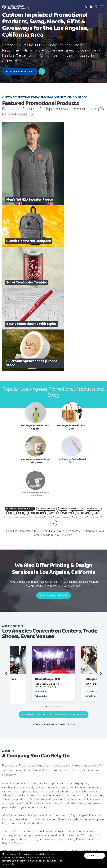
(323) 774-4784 (42, 528)
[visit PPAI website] (15, 717)
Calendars (67, 347)
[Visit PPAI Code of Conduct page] (73, 717)
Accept (95, 856)
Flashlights (95, 352)
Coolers (37, 352)
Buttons (53, 347)
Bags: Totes (77, 343)
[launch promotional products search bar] (96, 7)
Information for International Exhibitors (54, 561)
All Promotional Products (20, 343)
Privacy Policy (9, 864)
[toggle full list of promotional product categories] (54, 360)
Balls (11, 347)
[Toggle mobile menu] (102, 7)
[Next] (100, 510)
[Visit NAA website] (92, 717)
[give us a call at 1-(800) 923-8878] (85, 7)
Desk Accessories (63, 352)
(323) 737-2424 (91, 528)
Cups (48, 352)
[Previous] (7, 510)
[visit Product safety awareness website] (54, 717)
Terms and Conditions (67, 845)
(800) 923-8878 (34, 811)
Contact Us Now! (53, 781)
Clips (96, 347)
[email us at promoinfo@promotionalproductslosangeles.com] (91, 7)
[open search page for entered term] (42, 71)
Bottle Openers (36, 347)
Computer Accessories (17, 352)
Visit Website (42, 533)
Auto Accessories (46, 343)
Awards (63, 343)
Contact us (55, 368)
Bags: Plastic (94, 343)
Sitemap (33, 845)
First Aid (80, 352)
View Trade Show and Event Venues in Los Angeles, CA (54, 551)
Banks (21, 347)
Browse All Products (20, 72)
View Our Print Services (54, 432)
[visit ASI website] (34, 717)
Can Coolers (83, 347)
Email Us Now (71, 811)
